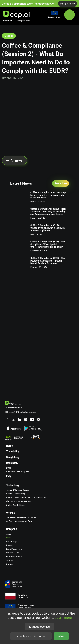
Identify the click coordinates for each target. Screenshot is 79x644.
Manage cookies (39, 627)
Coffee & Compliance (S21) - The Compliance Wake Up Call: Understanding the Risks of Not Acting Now (48, 246)
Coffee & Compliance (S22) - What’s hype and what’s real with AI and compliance (48, 228)
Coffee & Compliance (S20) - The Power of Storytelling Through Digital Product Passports (48, 261)
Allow (61, 636)
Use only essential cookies (31, 636)
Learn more (63, 618)
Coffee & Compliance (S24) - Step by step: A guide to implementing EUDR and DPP (48, 195)
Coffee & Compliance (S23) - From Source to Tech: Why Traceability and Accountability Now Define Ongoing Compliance (48, 213)
